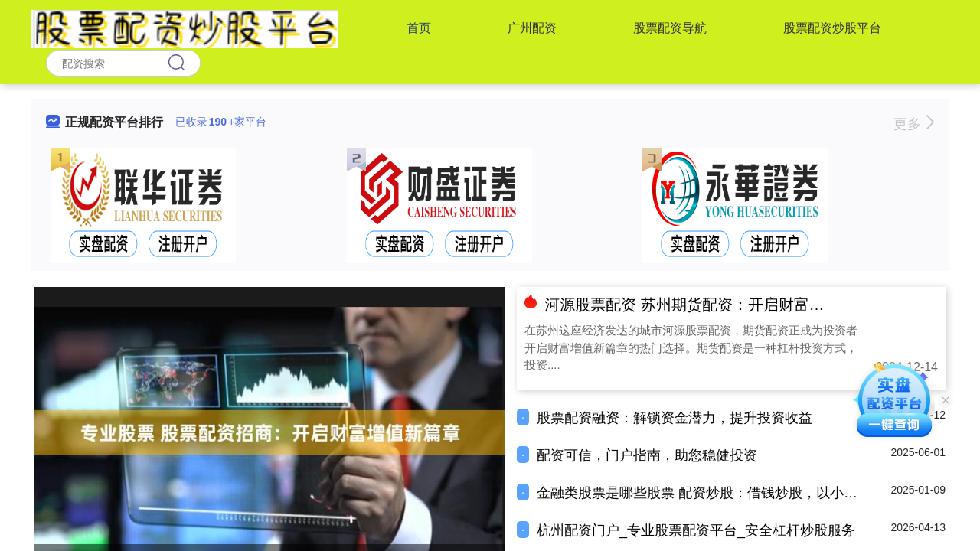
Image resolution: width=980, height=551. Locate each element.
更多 (914, 124)
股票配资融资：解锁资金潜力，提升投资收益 (675, 418)
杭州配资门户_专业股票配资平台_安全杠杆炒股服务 (696, 530)
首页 (419, 28)
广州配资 (532, 28)
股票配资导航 (670, 28)
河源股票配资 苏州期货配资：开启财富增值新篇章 (715, 305)
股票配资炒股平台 (832, 28)
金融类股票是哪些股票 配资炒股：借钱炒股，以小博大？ (711, 493)
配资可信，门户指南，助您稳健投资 (647, 455)
